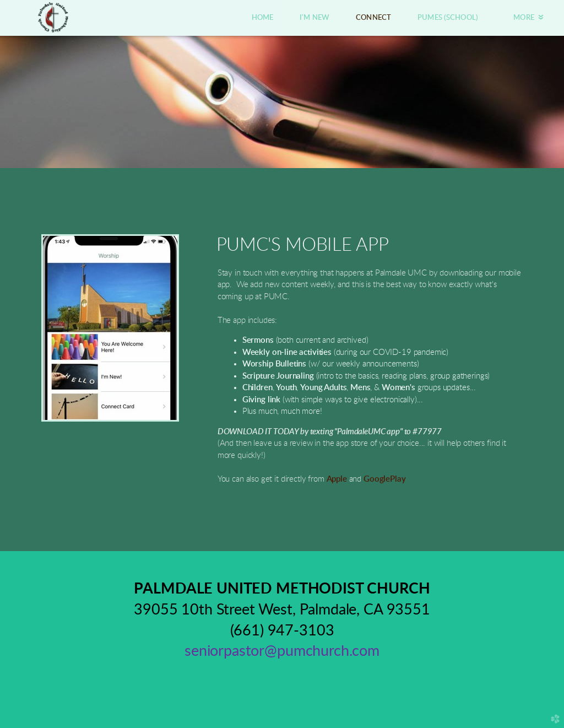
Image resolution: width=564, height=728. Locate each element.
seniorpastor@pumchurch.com (282, 651)
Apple (337, 479)
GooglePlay (384, 479)
